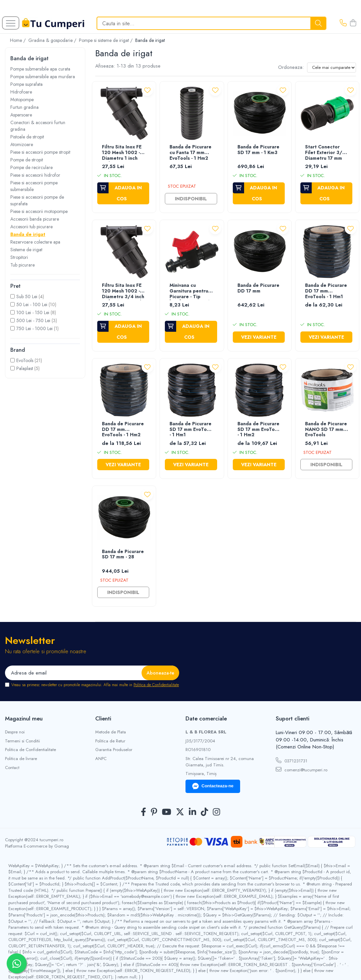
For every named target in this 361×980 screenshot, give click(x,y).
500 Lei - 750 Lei (33, 320)
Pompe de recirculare (31, 167)
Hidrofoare (21, 92)
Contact (12, 768)
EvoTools (25, 360)
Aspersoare (21, 115)
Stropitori (19, 257)
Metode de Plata (111, 732)
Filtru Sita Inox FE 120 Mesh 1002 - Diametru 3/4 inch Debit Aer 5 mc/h (123, 291)
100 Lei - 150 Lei (33, 312)
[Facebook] (144, 812)
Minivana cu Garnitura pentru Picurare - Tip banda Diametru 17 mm (191, 291)
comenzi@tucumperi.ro (302, 770)
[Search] (211, 23)
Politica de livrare (21, 759)
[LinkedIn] (192, 812)
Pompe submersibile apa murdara (43, 77)
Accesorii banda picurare (35, 219)
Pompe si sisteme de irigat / (106, 40)
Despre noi (15, 732)
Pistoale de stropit (27, 137)
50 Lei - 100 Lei (32, 304)
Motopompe (22, 99)
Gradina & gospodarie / (53, 40)
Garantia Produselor (114, 750)
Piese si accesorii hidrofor (35, 175)
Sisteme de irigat (26, 250)
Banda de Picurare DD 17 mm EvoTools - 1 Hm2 (123, 430)
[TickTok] (204, 812)
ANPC (101, 759)
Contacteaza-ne (213, 786)
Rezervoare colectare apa (35, 242)
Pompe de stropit (27, 160)
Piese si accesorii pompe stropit (40, 152)
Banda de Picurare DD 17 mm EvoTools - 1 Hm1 (326, 291)
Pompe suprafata (26, 84)
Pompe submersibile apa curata (40, 69)
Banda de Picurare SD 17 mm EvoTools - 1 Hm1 (191, 430)
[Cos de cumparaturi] (353, 23)
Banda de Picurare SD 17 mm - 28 (123, 555)
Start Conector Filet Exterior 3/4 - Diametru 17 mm (327, 153)
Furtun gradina (24, 107)
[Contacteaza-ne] (343, 23)
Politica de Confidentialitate (156, 685)
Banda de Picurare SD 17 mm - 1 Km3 (258, 150)
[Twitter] (180, 812)
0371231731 (292, 761)
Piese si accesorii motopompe (39, 211)
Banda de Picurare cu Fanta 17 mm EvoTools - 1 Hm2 (190, 153)
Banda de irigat (28, 234)
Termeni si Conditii (22, 741)
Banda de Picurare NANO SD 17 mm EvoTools (326, 430)
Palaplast (25, 368)
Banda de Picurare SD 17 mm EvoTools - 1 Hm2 (259, 430)
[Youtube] (167, 812)
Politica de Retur (110, 741)
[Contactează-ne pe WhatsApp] (17, 963)
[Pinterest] (154, 812)
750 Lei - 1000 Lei (34, 328)
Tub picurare (22, 265)
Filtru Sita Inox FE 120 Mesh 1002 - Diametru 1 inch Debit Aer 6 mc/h (122, 153)
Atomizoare (22, 144)
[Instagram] (216, 812)
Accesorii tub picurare (31, 227)
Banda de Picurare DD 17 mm (258, 288)
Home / (18, 40)
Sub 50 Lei (27, 296)
